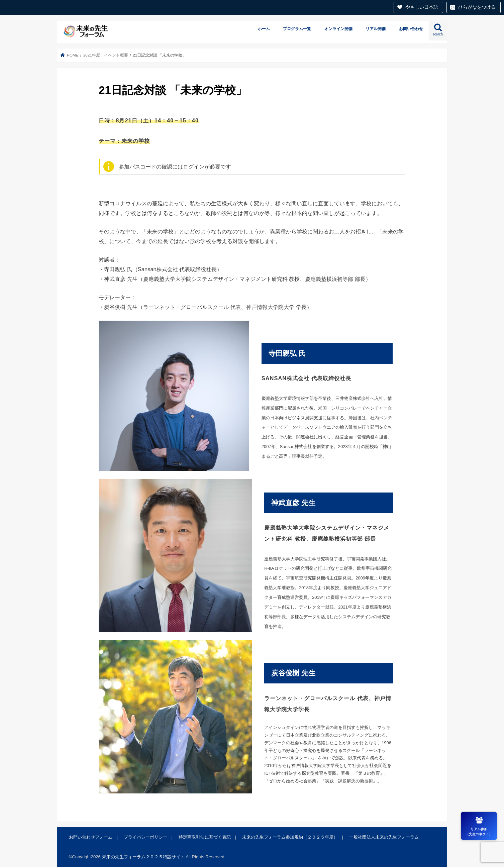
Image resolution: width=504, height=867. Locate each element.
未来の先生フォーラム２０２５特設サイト (143, 857)
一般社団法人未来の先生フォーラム (384, 837)
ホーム (264, 29)
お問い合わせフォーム (91, 837)
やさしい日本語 (422, 7)
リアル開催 (376, 29)
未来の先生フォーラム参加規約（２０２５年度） (290, 837)
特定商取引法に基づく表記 (205, 837)
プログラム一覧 (297, 29)
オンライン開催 (338, 29)
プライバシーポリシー (145, 837)
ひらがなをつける (477, 7)
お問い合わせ (411, 29)
